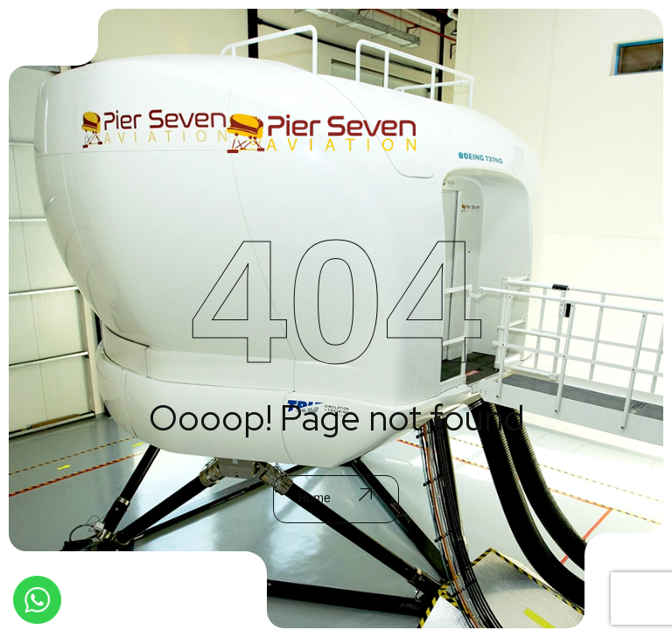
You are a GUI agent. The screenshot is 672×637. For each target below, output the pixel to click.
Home (334, 498)
